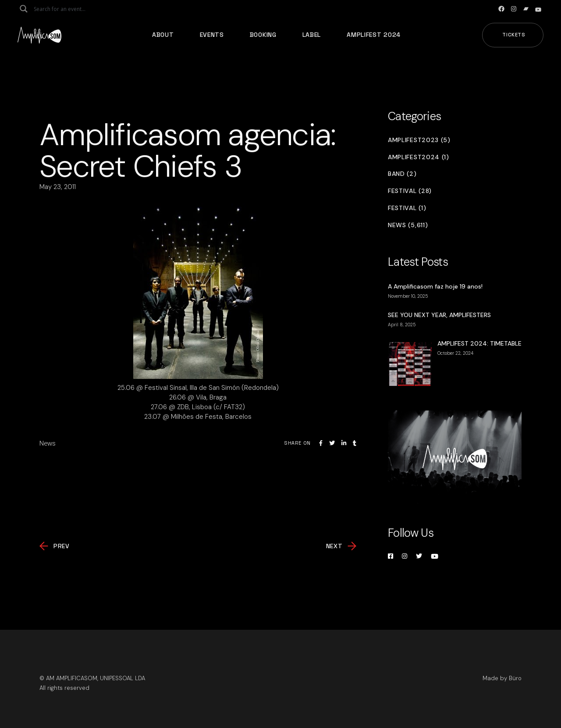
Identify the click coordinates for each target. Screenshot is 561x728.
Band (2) (402, 174)
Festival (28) (410, 191)
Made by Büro (502, 678)
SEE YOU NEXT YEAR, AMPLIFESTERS (439, 315)
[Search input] (68, 9)
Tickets (514, 35)
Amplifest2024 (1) (419, 157)
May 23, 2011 (58, 187)
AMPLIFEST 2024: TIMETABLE (479, 343)
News (48, 443)
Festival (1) (407, 208)
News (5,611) (408, 225)
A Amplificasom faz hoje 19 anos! (435, 286)
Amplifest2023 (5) (419, 140)
